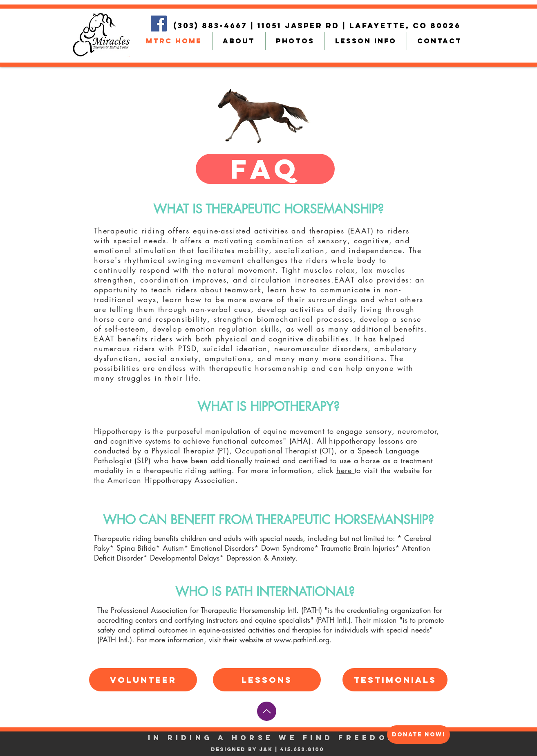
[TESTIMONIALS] (395, 680)
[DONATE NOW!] (418, 735)
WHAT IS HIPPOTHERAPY (265, 406)
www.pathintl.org (302, 639)
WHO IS (200, 592)
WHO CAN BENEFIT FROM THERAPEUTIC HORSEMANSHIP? (268, 520)
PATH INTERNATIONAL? (290, 592)
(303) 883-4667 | (215, 26)
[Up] (267, 711)
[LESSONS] (267, 680)
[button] (265, 169)
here (346, 470)
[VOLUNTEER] (143, 680)
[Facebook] (159, 24)
